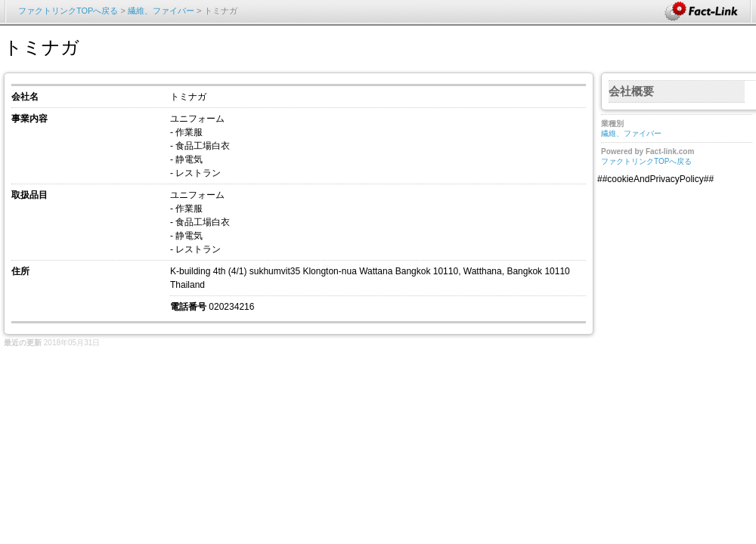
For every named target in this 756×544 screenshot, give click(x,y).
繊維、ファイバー (162, 11)
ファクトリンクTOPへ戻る (68, 11)
